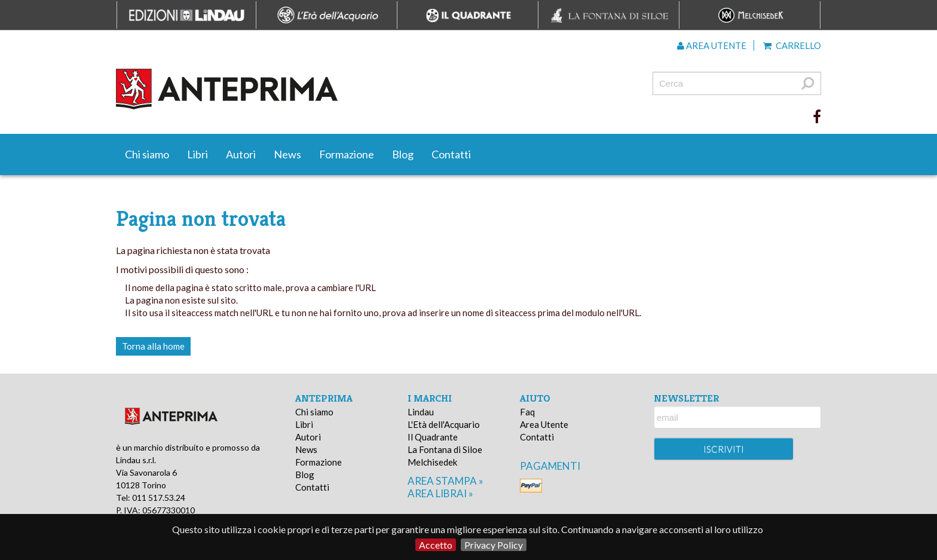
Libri (197, 154)
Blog (403, 154)
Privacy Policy (494, 545)
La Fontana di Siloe (445, 449)
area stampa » (445, 481)
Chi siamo (147, 154)
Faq (527, 412)
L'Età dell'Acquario (444, 424)
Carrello (792, 45)
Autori (241, 154)
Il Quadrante (433, 437)
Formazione (347, 154)
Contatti (451, 154)
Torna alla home (153, 346)
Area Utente (544, 424)
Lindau (421, 412)
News (287, 154)
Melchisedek (432, 462)
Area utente (712, 45)
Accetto (436, 545)
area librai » (440, 493)
